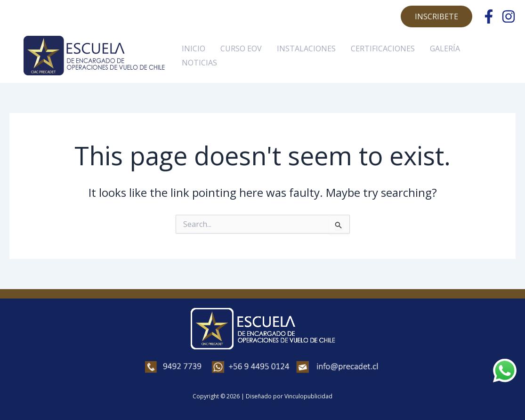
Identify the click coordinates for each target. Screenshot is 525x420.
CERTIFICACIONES (383, 48)
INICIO (194, 48)
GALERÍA (445, 48)
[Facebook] (489, 16)
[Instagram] (509, 16)
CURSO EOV (241, 48)
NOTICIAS (199, 63)
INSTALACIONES (306, 48)
